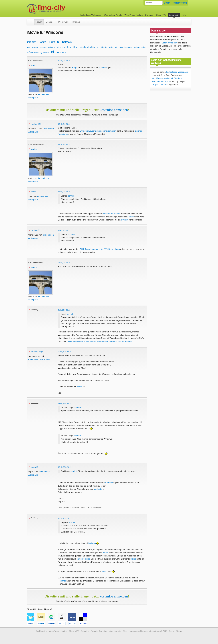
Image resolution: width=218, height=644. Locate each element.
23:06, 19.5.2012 (64, 404)
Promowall (63, 22)
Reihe (133, 559)
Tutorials (76, 22)
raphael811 (36, 124)
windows (60, 52)
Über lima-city (115, 631)
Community (174, 15)
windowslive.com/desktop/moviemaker (98, 131)
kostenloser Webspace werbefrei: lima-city (57, 9)
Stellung (92, 543)
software (31, 52)
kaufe (121, 47)
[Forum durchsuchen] (154, 3)
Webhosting (42, 631)
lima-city (31, 42)
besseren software (47, 47)
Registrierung (179, 3)
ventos (34, 65)
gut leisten (104, 47)
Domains (149, 15)
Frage (74, 67)
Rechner (62, 581)
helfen (111, 47)
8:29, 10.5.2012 (64, 310)
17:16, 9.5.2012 (64, 144)
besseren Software (112, 214)
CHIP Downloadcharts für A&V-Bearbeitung (100, 249)
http (116, 47)
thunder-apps (37, 352)
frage (77, 47)
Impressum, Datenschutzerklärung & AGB (148, 631)
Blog (125, 631)
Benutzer (50, 22)
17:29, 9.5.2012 (64, 192)
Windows (103, 67)
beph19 (35, 467)
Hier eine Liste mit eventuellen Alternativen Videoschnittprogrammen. (100, 341)
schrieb (71, 196)
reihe (143, 47)
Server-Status (175, 631)
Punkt (104, 571)
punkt (131, 47)
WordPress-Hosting (134, 15)
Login (167, 3)
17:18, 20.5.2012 (64, 518)
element (70, 47)
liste (126, 47)
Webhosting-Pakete (113, 15)
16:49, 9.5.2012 (64, 124)
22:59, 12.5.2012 (64, 352)
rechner (137, 47)
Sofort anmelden (169, 43)
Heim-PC (54, 42)
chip (64, 47)
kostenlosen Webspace (39, 359)
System (125, 220)
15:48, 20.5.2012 (64, 467)
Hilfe (184, 15)
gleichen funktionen (89, 47)
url (52, 52)
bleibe (59, 47)
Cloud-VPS (161, 15)
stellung (39, 52)
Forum (39, 22)
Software (67, 42)
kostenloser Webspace (91, 15)
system (46, 52)
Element (109, 483)
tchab (34, 192)
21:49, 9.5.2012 (64, 263)
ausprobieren (32, 47)
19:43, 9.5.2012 (64, 230)
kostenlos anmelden (114, 110)
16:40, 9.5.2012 (64, 61)
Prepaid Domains (160, 85)
